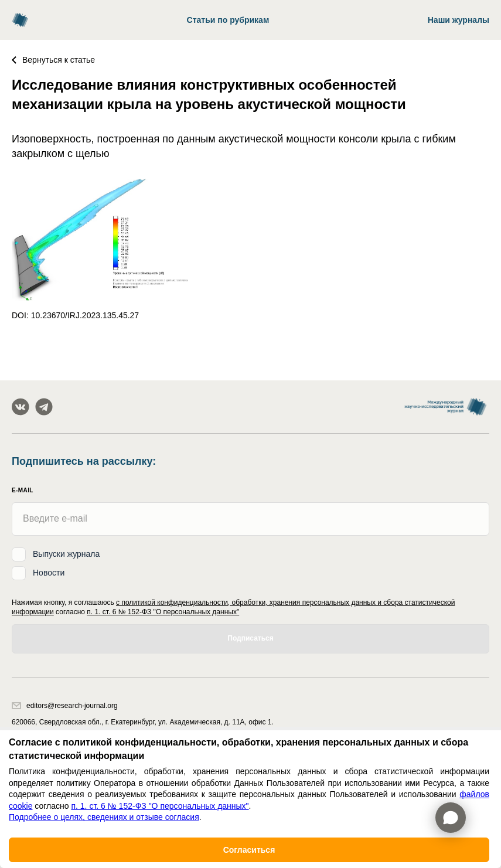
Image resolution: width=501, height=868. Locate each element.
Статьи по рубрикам (228, 20)
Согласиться (249, 850)
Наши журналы (459, 20)
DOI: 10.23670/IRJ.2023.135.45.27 (75, 315)
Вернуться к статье (53, 60)
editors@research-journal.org (65, 706)
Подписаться (250, 638)
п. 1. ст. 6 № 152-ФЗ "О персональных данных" (163, 612)
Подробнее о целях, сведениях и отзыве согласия (104, 817)
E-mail (23, 490)
